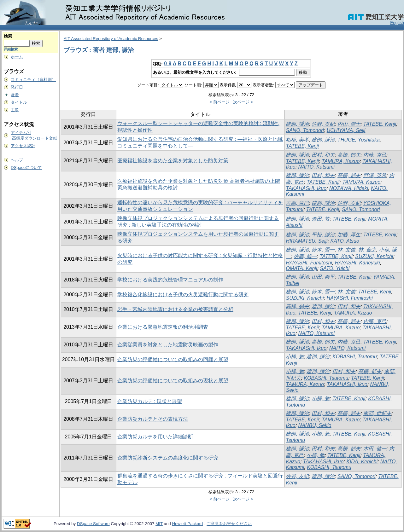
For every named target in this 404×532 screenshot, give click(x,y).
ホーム (17, 57)
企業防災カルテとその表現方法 (153, 419)
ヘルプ (17, 160)
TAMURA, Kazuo (341, 161)
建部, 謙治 (297, 124)
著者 (15, 95)
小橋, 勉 (295, 357)
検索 (8, 36)
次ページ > (243, 102)
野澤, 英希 (375, 175)
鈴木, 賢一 (323, 250)
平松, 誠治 (323, 235)
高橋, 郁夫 (349, 155)
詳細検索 (11, 49)
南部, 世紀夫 (377, 413)
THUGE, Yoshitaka (359, 140)
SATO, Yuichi (335, 268)
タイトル (19, 102)
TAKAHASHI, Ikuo (306, 188)
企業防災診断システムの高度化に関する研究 (168, 458)
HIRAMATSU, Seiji (307, 241)
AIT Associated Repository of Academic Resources (111, 39)
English (397, 23)
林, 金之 (367, 250)
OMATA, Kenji (301, 268)
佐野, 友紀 (323, 124)
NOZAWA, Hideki (349, 188)
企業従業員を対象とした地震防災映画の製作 (168, 345)
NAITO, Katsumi (316, 167)
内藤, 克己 (375, 155)
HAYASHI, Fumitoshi (309, 263)
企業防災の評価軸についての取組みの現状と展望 (173, 381)
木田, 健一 (375, 449)
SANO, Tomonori (305, 130)
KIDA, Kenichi (362, 462)
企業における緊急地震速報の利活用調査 (163, 327)
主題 (15, 110)
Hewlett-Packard (187, 524)
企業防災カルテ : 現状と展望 (150, 401)
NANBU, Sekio (315, 425)
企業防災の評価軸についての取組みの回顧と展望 (173, 359)
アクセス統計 (23, 146)
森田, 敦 (321, 219)
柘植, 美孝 (297, 140)
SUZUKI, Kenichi (374, 256)
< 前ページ (220, 102)
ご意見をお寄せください (229, 524)
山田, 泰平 (323, 277)
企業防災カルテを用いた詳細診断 (155, 437)
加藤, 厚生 (349, 235)
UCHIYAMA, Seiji (346, 130)
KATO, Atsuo (345, 241)
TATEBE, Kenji (380, 124)
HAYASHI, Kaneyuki (357, 263)
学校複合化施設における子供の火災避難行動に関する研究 (183, 295)
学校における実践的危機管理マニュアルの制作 (170, 280)
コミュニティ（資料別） (33, 80)
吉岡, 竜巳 (297, 203)
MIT (159, 524)
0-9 (168, 64)
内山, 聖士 (349, 124)
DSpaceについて (26, 168)
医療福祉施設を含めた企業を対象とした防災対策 (173, 161)
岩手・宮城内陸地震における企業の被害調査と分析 (175, 309)
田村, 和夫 (323, 155)
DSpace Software (93, 524)
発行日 (17, 87)
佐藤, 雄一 (305, 256)
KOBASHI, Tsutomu (355, 357)
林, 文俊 (346, 250)
